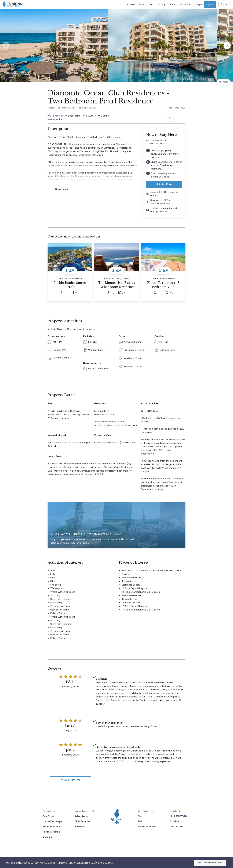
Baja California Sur (66, 108)
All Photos (224, 82)
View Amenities (56, 119)
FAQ (140, 821)
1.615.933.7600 (178, 816)
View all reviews (71, 780)
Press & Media (51, 832)
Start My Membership (210, 863)
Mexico (51, 108)
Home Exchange (52, 821)
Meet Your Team (53, 827)
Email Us (174, 821)
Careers (48, 837)
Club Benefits (82, 821)
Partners (80, 827)
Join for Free (164, 184)
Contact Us (176, 827)
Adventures (82, 816)
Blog (140, 816)
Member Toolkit (147, 827)
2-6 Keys (55, 116)
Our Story (49, 816)
